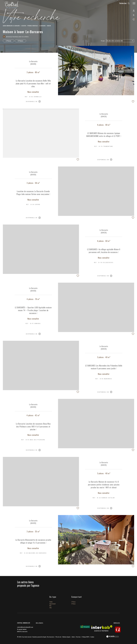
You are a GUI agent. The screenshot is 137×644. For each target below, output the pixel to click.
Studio (51, 602)
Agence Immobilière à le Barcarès (11, 26)
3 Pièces (8, 41)
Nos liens (79, 637)
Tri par (103, 41)
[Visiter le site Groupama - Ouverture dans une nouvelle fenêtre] (85, 627)
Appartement (53, 604)
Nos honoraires (51, 637)
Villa (51, 608)
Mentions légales (67, 637)
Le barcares (43, 26)
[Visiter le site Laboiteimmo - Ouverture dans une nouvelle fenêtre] (113, 637)
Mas (50, 606)
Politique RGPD (86, 637)
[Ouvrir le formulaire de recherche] (125, 3)
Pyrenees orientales (33, 26)
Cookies (92, 637)
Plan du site (59, 637)
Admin (73, 637)
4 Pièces (20, 41)
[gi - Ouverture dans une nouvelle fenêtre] (118, 630)
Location (24, 26)
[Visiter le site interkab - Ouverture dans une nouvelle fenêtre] (102, 628)
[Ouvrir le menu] (134, 3)
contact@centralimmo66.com (25, 627)
